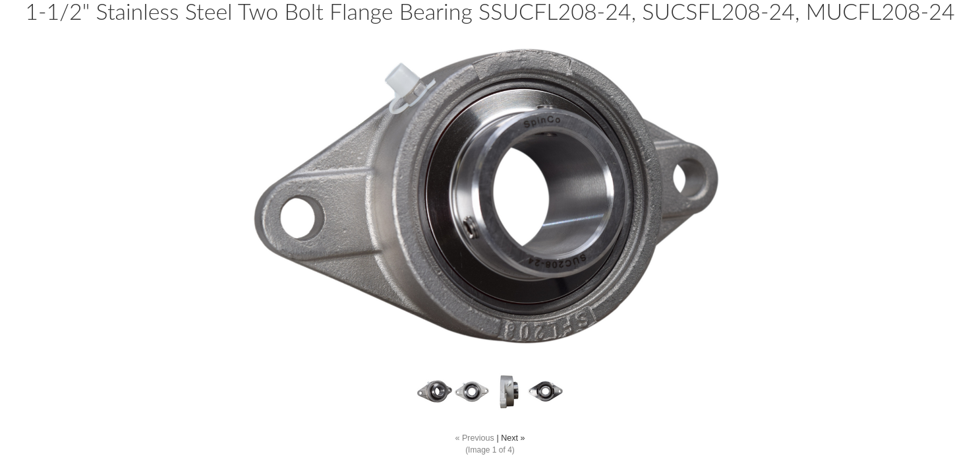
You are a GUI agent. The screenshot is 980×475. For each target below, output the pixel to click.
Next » (513, 438)
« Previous (475, 438)
